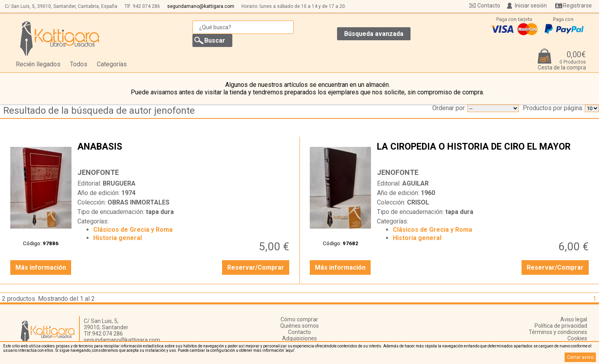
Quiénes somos (299, 326)
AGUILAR (415, 183)
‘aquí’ (290, 350)
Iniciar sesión (531, 6)
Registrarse (577, 6)
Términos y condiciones (558, 332)
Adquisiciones (299, 338)
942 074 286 (146, 6)
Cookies (577, 338)
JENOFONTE (98, 172)
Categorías (112, 64)
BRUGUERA (119, 183)
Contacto (489, 6)
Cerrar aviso (580, 357)
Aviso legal (574, 319)
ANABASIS (184, 153)
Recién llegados (38, 64)
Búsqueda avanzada (374, 34)
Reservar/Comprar (256, 267)
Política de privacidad (561, 326)
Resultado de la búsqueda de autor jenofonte (99, 111)
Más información (41, 267)
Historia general (118, 238)
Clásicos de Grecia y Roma (133, 230)
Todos (79, 64)
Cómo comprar (299, 319)
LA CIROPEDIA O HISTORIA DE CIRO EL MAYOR (484, 153)
